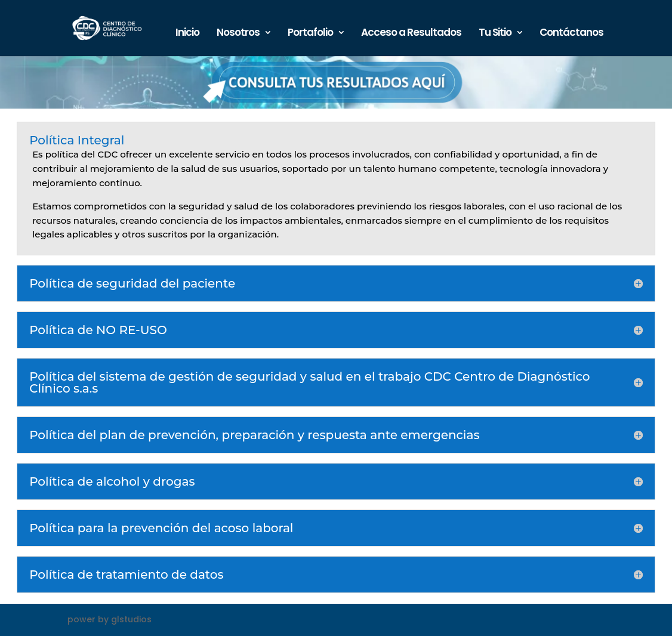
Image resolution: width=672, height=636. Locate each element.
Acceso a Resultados (411, 34)
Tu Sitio (495, 34)
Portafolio (310, 34)
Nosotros (238, 34)
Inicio (187, 34)
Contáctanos (571, 34)
